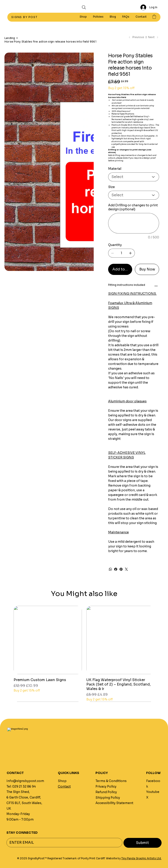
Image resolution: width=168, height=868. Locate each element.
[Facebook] (116, 569)
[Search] (84, 7)
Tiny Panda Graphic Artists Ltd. (141, 858)
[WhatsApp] (110, 569)
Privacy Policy (106, 787)
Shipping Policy (108, 798)
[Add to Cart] (120, 269)
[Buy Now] (147, 269)
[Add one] (130, 253)
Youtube (153, 792)
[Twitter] (126, 569)
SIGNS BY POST (25, 17)
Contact (64, 787)
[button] (98, 17)
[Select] (134, 177)
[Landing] (10, 38)
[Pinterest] (121, 569)
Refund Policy (106, 792)
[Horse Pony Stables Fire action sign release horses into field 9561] (50, 41)
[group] (84, 654)
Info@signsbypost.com (25, 781)
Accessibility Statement (114, 803)
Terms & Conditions (111, 781)
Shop (62, 781)
